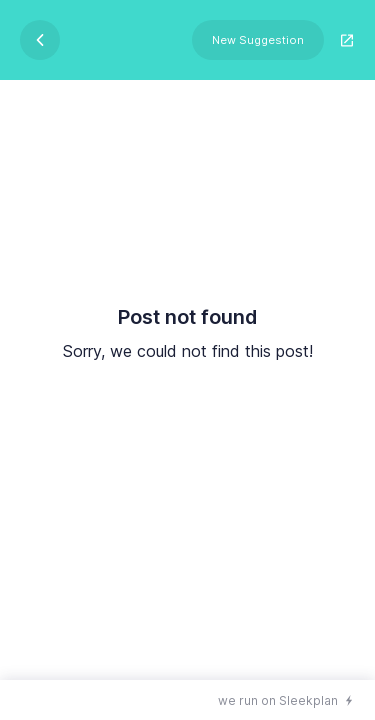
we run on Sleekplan (278, 700)
